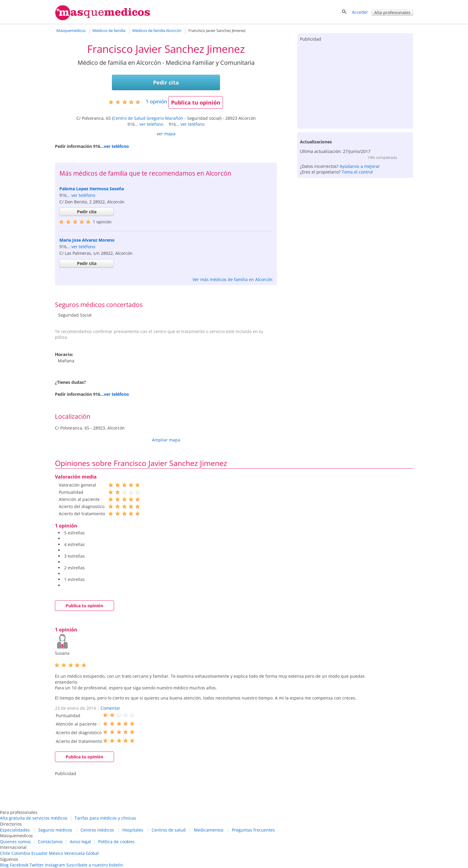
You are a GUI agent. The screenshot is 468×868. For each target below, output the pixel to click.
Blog (4, 865)
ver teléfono (151, 124)
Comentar (110, 708)
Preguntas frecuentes (253, 830)
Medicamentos (209, 830)
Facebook (19, 865)
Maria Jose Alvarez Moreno (87, 240)
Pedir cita (166, 82)
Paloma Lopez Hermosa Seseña (92, 189)
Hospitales (133, 830)
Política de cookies (116, 842)
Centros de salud (169, 830)
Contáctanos (50, 842)
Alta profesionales (392, 12)
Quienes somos (15, 842)
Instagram (55, 865)
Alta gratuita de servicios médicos (34, 818)
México (56, 853)
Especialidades (15, 830)
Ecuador (40, 853)
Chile (5, 853)
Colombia (21, 853)
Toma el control (357, 172)
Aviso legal (80, 842)
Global (92, 853)
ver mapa (166, 134)
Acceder (360, 12)
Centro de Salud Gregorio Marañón (148, 118)
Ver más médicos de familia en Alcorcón (233, 279)
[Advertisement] (355, 84)
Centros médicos (97, 830)
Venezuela (74, 853)
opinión (156, 101)
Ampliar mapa (166, 440)
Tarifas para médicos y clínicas (105, 818)
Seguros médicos (55, 830)
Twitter (37, 865)
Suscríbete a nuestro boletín (95, 865)
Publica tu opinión (196, 102)
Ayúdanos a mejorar (360, 166)
